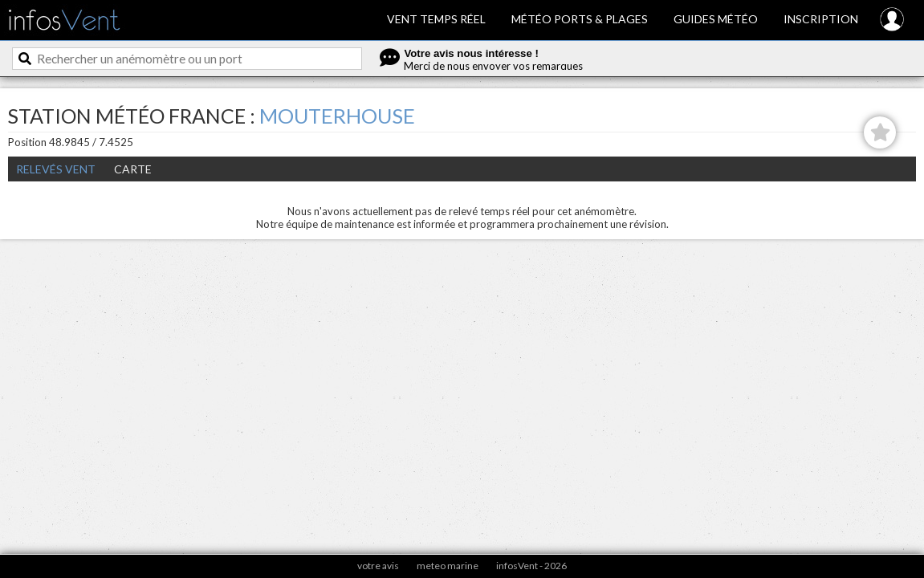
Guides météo (716, 19)
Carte (133, 169)
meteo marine (448, 566)
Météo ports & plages (580, 19)
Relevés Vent (56, 169)
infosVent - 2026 (531, 566)
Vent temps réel (436, 19)
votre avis (378, 566)
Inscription (821, 19)
